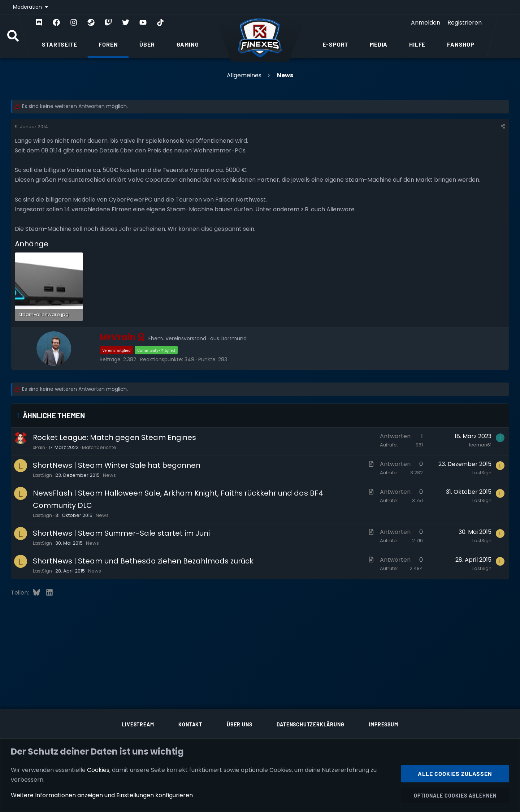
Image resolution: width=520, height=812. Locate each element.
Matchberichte (99, 447)
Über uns (239, 724)
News (109, 475)
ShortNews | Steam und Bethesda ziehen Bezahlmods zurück (143, 561)
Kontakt (190, 724)
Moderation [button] (28, 7)
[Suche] (13, 36)
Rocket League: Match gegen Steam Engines (114, 437)
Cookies (98, 770)
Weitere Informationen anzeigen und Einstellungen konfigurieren (102, 795)
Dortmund (234, 338)
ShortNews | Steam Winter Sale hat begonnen (117, 465)
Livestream (138, 724)
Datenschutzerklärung (310, 724)
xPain (39, 447)
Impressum (383, 724)
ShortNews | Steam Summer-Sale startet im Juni (121, 533)
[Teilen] (503, 127)
